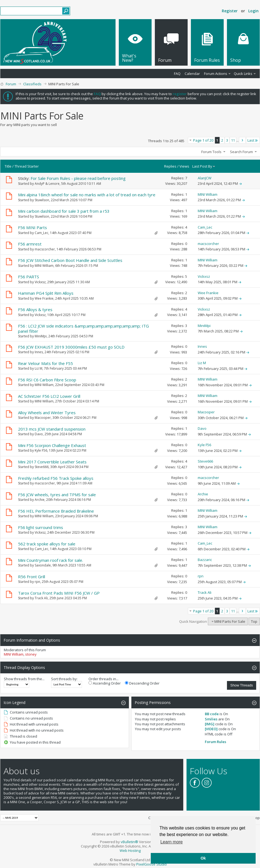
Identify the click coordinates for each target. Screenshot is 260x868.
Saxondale (43, 565)
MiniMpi (41, 336)
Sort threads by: (64, 679)
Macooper (43, 418)
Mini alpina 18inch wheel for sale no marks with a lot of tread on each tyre (87, 195)
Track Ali (41, 598)
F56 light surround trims (41, 527)
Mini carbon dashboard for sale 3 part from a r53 (64, 211)
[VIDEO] (211, 729)
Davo (39, 434)
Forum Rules (215, 742)
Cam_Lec (42, 233)
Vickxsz (40, 282)
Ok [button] (203, 858)
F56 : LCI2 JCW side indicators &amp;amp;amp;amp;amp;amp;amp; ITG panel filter (83, 328)
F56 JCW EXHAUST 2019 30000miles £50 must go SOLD (71, 347)
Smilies (211, 719)
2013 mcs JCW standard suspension (52, 429)
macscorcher (45, 249)
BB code (212, 714)
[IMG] (210, 724)
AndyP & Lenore (47, 184)
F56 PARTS (29, 277)
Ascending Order (105, 683)
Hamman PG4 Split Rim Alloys (46, 293)
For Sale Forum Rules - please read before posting (78, 178)
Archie (40, 500)
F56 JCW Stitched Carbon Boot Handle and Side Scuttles (70, 260)
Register (230, 11)
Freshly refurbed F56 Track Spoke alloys (56, 478)
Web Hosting (130, 851)
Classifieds (32, 84)
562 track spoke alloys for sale (47, 544)
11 (233, 140)
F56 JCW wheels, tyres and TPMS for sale (57, 495)
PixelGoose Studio (152, 864)
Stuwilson (42, 200)
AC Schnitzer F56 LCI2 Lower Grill (49, 396)
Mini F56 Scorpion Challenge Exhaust (52, 445)
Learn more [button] (172, 842)
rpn (37, 582)
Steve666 (42, 467)
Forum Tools (211, 152)
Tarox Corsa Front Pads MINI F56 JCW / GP (59, 593)
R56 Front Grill (32, 577)
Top (254, 621)
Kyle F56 (41, 450)
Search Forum (241, 152)
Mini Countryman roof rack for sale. (51, 560)
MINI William (44, 266)
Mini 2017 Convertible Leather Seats (52, 462)
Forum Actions (216, 74)
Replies (170, 166)
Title (8, 166)
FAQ (177, 74)
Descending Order (142, 683)
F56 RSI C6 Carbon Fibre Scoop (47, 380)
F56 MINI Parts (32, 227)
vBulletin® (129, 842)
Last (253, 140)
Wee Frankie (44, 298)
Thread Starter (27, 166)
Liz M (39, 368)
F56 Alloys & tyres (35, 309)
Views (184, 166)
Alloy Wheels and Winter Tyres (47, 413)
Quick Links (243, 74)
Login (253, 11)
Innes (39, 352)
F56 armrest (30, 244)
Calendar (192, 74)
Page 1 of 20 (203, 140)
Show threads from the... (24, 679)
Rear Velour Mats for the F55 (45, 363)
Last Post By (204, 166)
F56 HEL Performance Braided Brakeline (56, 511)
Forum (11, 84)
